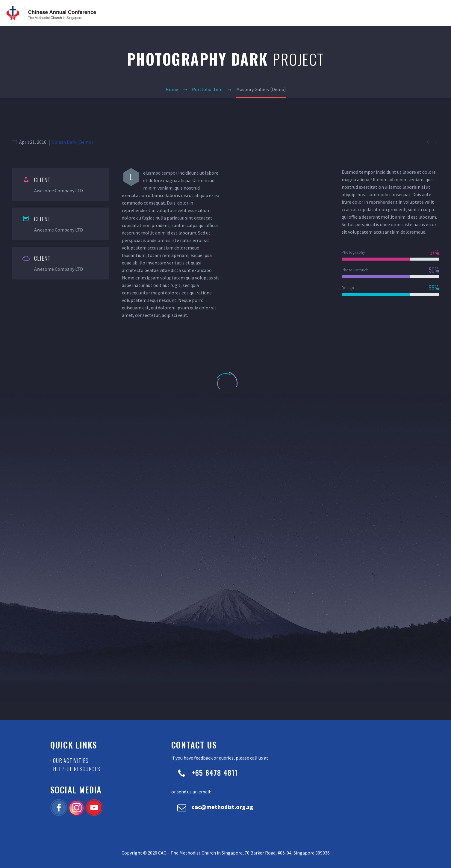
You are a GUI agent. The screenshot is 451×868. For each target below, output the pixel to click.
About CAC (303, 13)
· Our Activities (69, 760)
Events (368, 13)
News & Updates (338, 13)
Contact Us (422, 13)
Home (280, 13)
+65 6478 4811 (215, 772)
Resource (393, 13)
